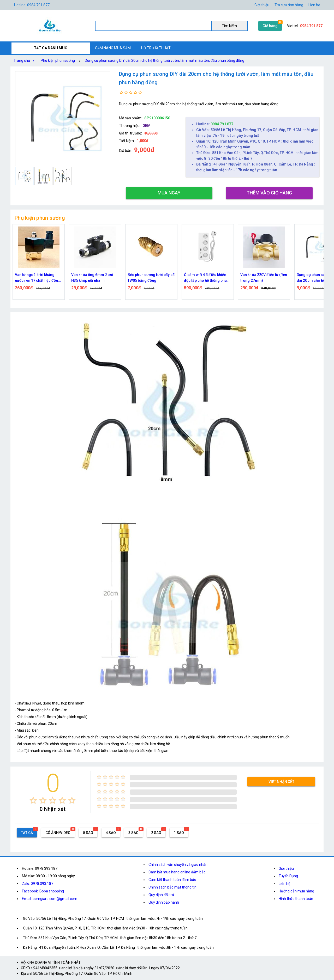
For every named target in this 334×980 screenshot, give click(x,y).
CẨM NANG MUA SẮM (113, 48)
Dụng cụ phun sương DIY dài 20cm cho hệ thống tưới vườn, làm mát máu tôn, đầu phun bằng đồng (165, 60)
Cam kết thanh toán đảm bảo (172, 880)
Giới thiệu (286, 868)
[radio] (33, 800)
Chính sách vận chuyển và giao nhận (178, 865)
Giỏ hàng (270, 26)
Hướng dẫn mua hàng (296, 891)
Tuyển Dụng (288, 876)
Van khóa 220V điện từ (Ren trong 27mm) (264, 278)
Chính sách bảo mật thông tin (172, 887)
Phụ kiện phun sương (58, 60)
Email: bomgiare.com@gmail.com (50, 899)
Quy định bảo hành (164, 902)
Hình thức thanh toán (296, 899)
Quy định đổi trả (161, 895)
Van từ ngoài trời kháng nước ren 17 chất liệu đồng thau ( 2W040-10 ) (38, 278)
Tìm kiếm (229, 26)
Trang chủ (25, 60)
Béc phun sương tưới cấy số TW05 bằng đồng (151, 278)
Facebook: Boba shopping (43, 891)
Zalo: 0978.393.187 (38, 884)
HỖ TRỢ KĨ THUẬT (156, 48)
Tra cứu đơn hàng (289, 5)
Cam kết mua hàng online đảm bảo (177, 872)
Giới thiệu (262, 5)
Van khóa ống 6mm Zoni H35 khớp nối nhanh (92, 278)
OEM (147, 126)
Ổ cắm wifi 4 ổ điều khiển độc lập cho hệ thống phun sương (207, 278)
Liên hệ (314, 5)
